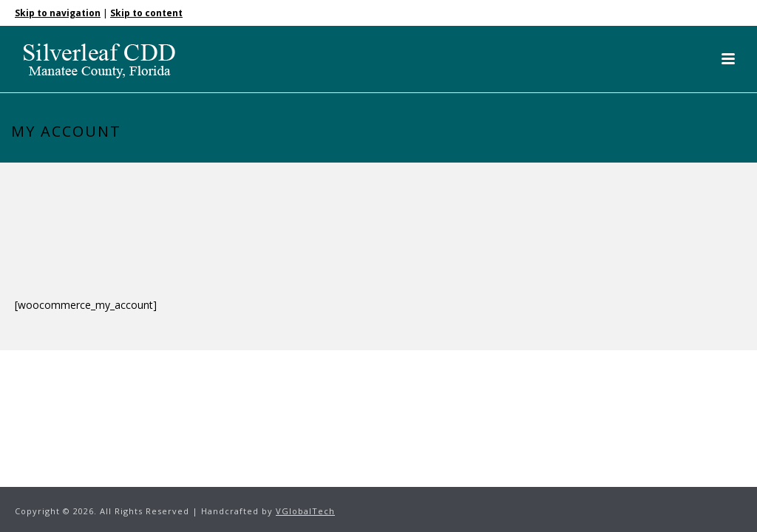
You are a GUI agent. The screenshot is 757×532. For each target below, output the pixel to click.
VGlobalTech (305, 511)
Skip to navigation (58, 13)
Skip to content (146, 13)
